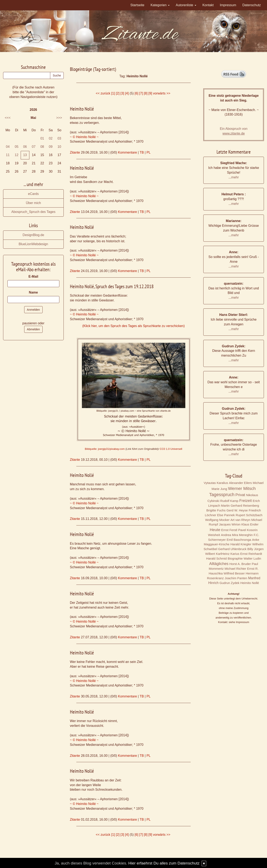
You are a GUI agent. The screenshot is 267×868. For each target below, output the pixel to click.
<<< (8, 118)
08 (42, 147)
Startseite (137, 5)
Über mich (33, 203)
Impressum (228, 5)
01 (42, 138)
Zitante (75, 152)
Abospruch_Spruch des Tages (33, 212)
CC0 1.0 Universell (171, 449)
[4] (127, 93)
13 (25, 155)
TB (142, 152)
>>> (59, 118)
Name (34, 292)
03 (59, 138)
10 (59, 147)
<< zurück (103, 93)
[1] (113, 93)
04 (8, 147)
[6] (136, 93)
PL (148, 152)
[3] (122, 93)
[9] (150, 93)
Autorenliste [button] (186, 5)
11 (8, 155)
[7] (141, 93)
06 (25, 147)
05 (17, 147)
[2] (118, 93)
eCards (34, 194)
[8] (146, 93)
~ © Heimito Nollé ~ (84, 137)
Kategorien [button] (160, 5)
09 (51, 147)
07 (34, 147)
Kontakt (208, 5)
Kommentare (128, 152)
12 (17, 155)
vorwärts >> (162, 93)
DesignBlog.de (33, 235)
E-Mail (33, 276)
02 (51, 138)
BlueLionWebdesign (33, 244)
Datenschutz (252, 5)
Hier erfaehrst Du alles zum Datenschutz (164, 863)
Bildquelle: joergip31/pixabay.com (105, 449)
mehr (235, 177)
